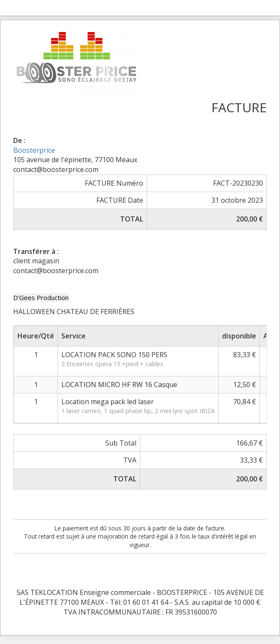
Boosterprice (34, 150)
